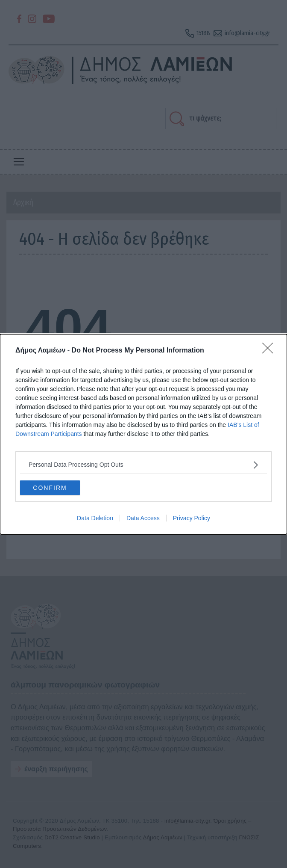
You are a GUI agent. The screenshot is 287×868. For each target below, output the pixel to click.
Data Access (143, 518)
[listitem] (143, 464)
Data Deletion (95, 518)
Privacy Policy (192, 518)
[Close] (270, 350)
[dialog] (143, 434)
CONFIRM (50, 487)
